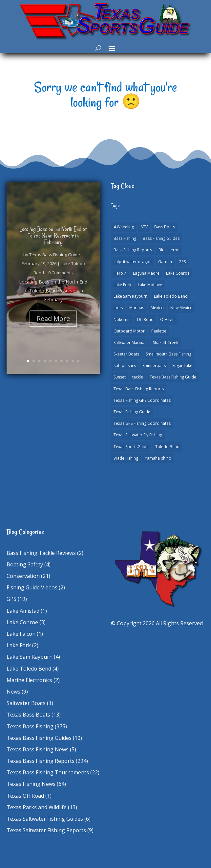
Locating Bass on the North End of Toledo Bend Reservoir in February (53, 243)
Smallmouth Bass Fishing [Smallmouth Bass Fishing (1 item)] (169, 354)
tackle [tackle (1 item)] (138, 377)
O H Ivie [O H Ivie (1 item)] (167, 320)
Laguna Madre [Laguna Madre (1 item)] (146, 273)
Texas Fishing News (31, 784)
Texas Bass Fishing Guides (39, 738)
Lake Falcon (21, 634)
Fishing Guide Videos (32, 587)
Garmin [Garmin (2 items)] (165, 262)
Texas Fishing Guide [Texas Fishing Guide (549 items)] (132, 412)
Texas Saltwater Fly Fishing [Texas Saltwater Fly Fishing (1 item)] (138, 435)
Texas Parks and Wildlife (37, 807)
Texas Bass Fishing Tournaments (48, 772)
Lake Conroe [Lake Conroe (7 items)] (178, 273)
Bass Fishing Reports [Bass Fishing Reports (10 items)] (133, 250)
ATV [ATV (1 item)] (144, 227)
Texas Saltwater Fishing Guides (45, 819)
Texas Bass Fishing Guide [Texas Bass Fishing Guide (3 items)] (173, 377)
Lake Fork (19, 645)
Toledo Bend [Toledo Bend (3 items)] (167, 447)
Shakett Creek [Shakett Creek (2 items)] (166, 343)
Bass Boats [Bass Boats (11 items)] (165, 227)
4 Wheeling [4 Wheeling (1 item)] (124, 227)
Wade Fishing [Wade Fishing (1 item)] (126, 458)
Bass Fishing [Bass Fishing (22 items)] (125, 238)
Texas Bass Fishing (30, 726)
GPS (11, 599)
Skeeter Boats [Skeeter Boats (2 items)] (126, 354)
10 (78, 361)
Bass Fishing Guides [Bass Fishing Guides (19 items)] (161, 238)
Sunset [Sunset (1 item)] (120, 377)
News (13, 692)
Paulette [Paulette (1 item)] (159, 331)
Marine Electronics (29, 680)
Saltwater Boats (26, 703)
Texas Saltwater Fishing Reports (46, 830)
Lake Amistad (23, 611)
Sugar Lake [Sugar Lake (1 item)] (182, 365)
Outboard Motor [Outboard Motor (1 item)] (129, 331)
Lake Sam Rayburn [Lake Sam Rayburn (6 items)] (130, 296)
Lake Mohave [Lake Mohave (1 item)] (150, 285)
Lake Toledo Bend (29, 669)
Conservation (23, 576)
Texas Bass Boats (28, 715)
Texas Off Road (25, 796)
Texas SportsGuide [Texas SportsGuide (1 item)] (131, 447)
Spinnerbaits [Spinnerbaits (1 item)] (154, 365)
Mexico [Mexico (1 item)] (157, 308)
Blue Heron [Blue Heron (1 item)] (169, 250)
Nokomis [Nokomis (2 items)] (122, 320)
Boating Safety (25, 564)
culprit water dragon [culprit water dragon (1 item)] (133, 262)
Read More (53, 326)
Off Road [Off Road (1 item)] (145, 320)
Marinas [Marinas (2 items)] (137, 308)
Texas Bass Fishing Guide (55, 262)
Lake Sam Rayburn (30, 657)
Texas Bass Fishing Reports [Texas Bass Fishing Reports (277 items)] (139, 389)
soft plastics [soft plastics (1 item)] (125, 365)
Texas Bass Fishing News (38, 749)
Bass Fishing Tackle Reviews (41, 553)
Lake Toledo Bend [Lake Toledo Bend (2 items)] (171, 296)
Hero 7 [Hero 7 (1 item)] (120, 273)
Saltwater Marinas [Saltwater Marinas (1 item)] (130, 343)
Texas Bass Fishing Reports (41, 761)
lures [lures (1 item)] (118, 308)
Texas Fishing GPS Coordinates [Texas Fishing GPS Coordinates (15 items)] (142, 400)
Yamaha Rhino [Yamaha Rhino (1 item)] (158, 458)
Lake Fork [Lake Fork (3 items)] (122, 285)
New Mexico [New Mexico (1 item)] (181, 308)
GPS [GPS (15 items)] (182, 262)
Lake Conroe (22, 622)
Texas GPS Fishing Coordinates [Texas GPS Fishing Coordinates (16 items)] (142, 423)
